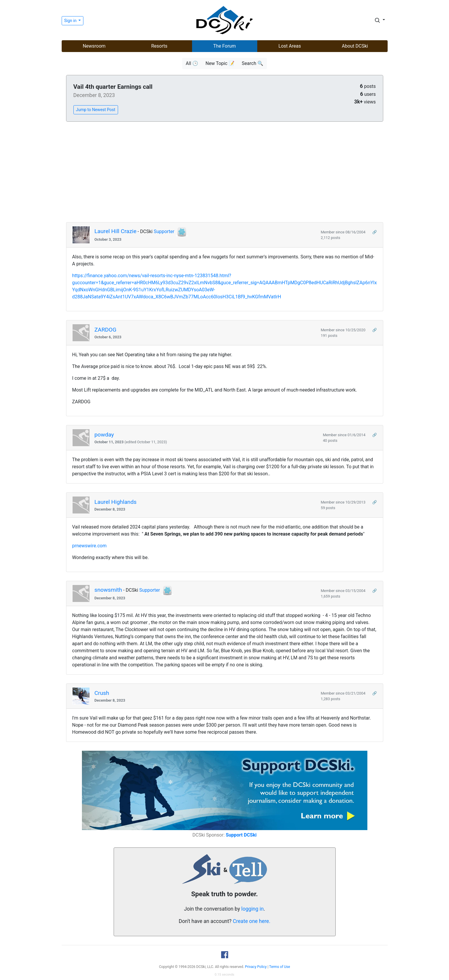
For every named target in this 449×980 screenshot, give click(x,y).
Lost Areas (290, 46)
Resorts (159, 46)
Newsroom (94, 46)
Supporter (164, 231)
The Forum (225, 46)
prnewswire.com (89, 546)
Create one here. (252, 921)
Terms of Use (280, 967)
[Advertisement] (225, 172)
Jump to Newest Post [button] (96, 110)
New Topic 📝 (220, 63)
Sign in (71, 21)
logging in (253, 909)
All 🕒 (192, 63)
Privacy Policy (256, 967)
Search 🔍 (252, 63)
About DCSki (355, 46)
